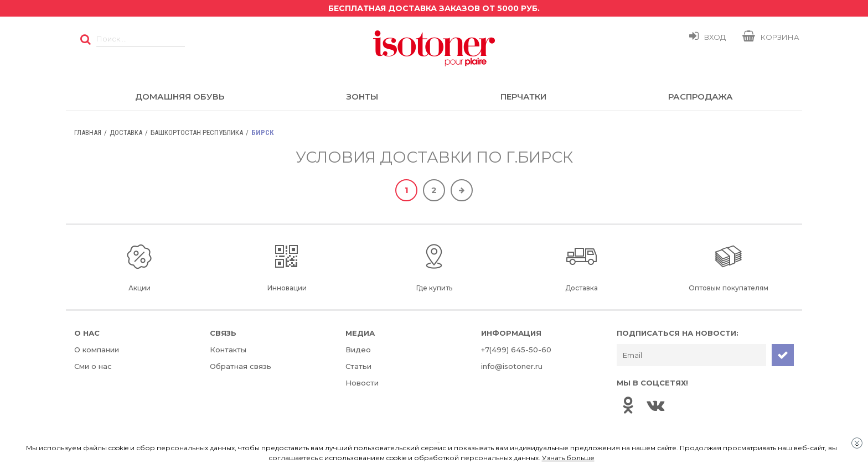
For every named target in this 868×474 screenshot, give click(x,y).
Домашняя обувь (180, 97)
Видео (358, 350)
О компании (97, 350)
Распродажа (701, 97)
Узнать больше (568, 458)
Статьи (358, 366)
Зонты (362, 97)
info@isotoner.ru (512, 366)
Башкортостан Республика (197, 132)
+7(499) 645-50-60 (516, 350)
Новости (362, 383)
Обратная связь (241, 366)
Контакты (228, 350)
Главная (88, 132)
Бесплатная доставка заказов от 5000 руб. (434, 8)
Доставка (126, 132)
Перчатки (523, 97)
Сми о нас (93, 366)
